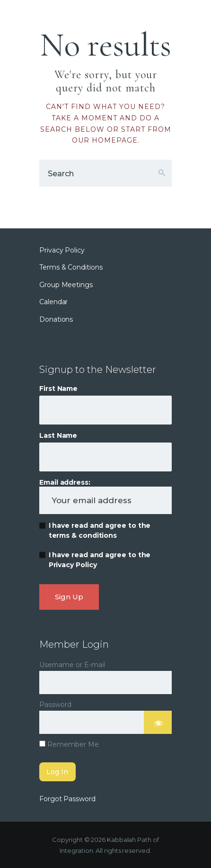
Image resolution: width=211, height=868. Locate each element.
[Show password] (158, 722)
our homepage (105, 140)
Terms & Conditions (71, 267)
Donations (56, 319)
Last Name (58, 435)
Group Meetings (66, 285)
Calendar (53, 302)
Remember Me (69, 744)
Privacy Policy (62, 250)
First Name (58, 389)
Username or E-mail (72, 665)
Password (55, 705)
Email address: (105, 496)
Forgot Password (67, 799)
